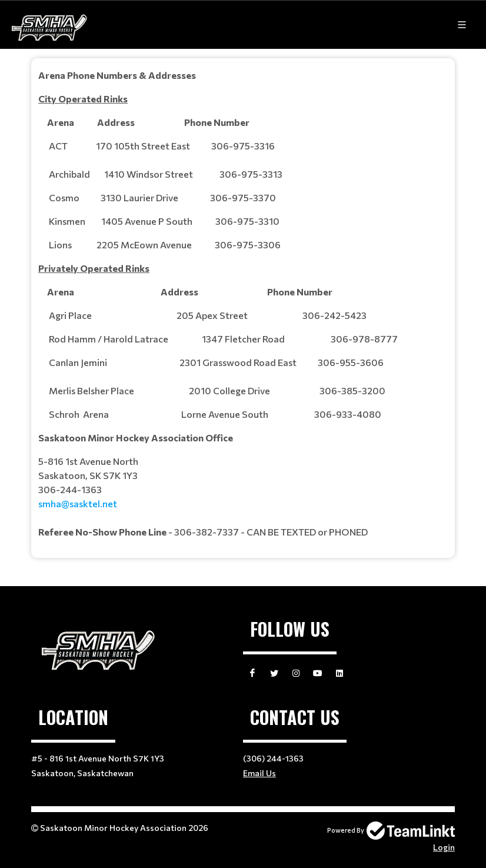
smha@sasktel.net (78, 503)
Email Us (259, 773)
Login (444, 847)
